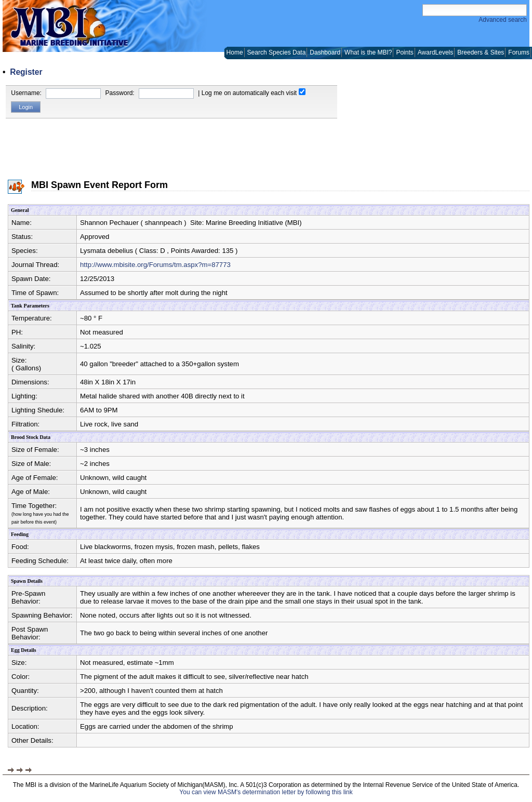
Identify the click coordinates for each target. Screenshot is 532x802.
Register (26, 72)
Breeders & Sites (481, 52)
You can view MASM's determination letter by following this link (266, 792)
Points (404, 52)
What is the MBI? (368, 52)
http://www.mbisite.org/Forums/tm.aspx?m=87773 (155, 265)
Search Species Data (277, 52)
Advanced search (503, 20)
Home (235, 52)
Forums (519, 52)
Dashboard (325, 52)
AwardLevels (435, 52)
